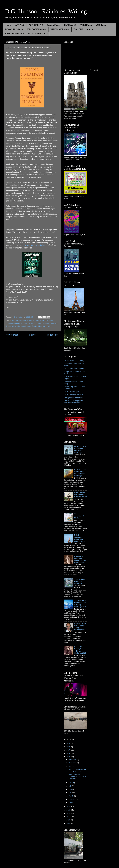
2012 (69, 813)
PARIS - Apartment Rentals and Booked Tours (79, 538)
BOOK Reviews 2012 (38, 34)
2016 (69, 753)
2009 (69, 823)
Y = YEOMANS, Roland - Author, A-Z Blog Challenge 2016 (80, 604)
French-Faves (54, 25)
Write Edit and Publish (35, 245)
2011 (69, 817)
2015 (69, 757)
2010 (69, 820)
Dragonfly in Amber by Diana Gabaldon (20, 323)
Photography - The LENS (73, 398)
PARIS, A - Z (70, 25)
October (72, 766)
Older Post (53, 335)
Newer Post (12, 335)
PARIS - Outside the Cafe (73, 395)
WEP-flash (101, 25)
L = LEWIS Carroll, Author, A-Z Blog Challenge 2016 (80, 650)
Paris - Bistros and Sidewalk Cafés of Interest (80, 495)
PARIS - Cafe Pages (72, 392)
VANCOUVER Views (60, 29)
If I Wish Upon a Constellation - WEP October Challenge (80, 473)
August (71, 783)
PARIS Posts (86, 25)
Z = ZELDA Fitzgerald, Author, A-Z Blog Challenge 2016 (80, 559)
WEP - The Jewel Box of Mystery (79, 516)
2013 (69, 810)
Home (8, 25)
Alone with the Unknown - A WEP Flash (77, 770)
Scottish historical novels (41, 326)
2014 (69, 807)
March (71, 796)
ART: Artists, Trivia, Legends (74, 369)
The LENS (78, 29)
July (70, 786)
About (90, 29)
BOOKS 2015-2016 (14, 29)
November (73, 763)
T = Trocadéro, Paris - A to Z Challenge (80, 581)
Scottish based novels (23, 326)
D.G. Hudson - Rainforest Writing (46, 11)
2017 (69, 750)
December (73, 760)
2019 (69, 744)
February (72, 799)
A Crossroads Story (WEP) (74, 361)
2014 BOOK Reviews (37, 29)
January (72, 802)
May (70, 789)
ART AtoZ (20, 25)
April (70, 793)
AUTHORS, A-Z (36, 25)
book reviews (17, 321)
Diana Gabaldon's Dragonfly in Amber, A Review (77, 776)
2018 (69, 747)
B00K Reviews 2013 (14, 34)
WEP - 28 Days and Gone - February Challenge (80, 449)
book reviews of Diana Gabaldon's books (38, 321)
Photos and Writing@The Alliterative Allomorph (73, 402)
